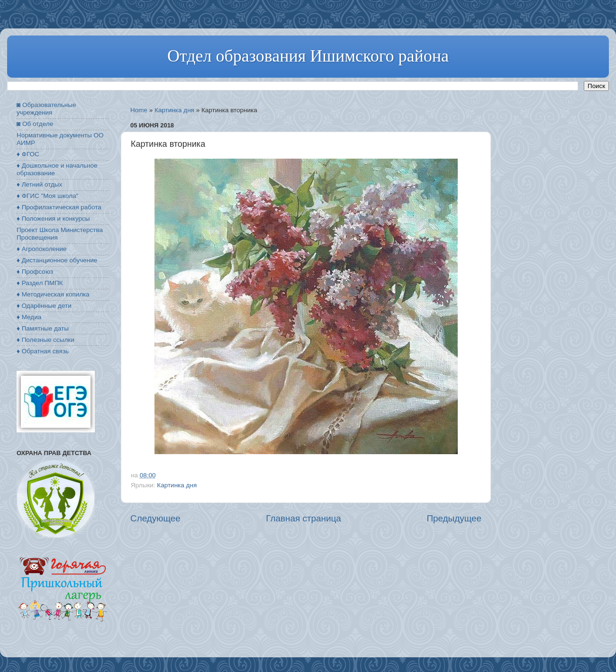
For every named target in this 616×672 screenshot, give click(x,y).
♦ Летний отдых (39, 184)
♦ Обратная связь (43, 351)
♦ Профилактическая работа (59, 207)
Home (139, 110)
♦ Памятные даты (43, 328)
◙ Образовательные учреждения (46, 109)
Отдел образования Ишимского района (308, 56)
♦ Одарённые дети (44, 306)
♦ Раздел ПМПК (40, 283)
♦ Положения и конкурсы (53, 219)
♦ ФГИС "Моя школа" (47, 196)
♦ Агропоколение (42, 249)
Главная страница (303, 518)
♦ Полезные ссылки (45, 340)
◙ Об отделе (35, 124)
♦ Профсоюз (35, 272)
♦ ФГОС (28, 154)
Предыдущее (454, 518)
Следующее (155, 518)
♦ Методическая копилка (53, 294)
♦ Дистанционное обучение (57, 260)
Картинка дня (174, 110)
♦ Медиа (29, 317)
